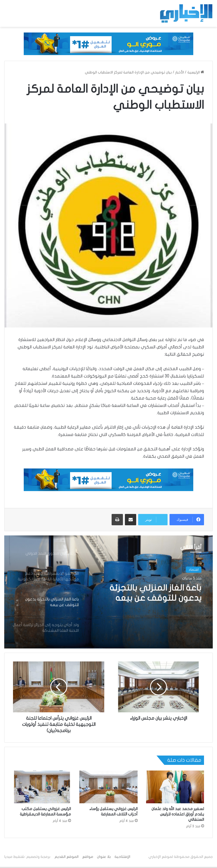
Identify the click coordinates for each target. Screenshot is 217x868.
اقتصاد (194, 570)
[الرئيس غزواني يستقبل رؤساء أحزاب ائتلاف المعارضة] (108, 787)
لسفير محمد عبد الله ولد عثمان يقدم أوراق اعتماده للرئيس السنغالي (178, 814)
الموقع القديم (67, 857)
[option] (108, 592)
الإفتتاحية (122, 857)
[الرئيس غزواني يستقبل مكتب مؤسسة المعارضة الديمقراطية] (42, 787)
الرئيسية (196, 72)
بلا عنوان (104, 857)
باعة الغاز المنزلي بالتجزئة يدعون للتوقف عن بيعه (155, 593)
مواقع (88, 857)
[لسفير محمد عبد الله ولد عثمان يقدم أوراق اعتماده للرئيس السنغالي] (175, 787)
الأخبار (180, 72)
